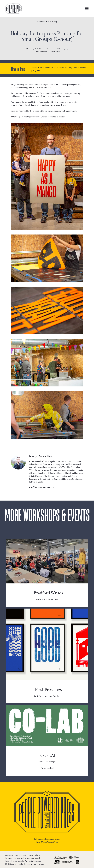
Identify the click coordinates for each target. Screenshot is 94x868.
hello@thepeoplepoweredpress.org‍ (47, 839)
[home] (13, 9)
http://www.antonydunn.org (41, 487)
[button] (87, 9)
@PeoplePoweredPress (49, 842)
